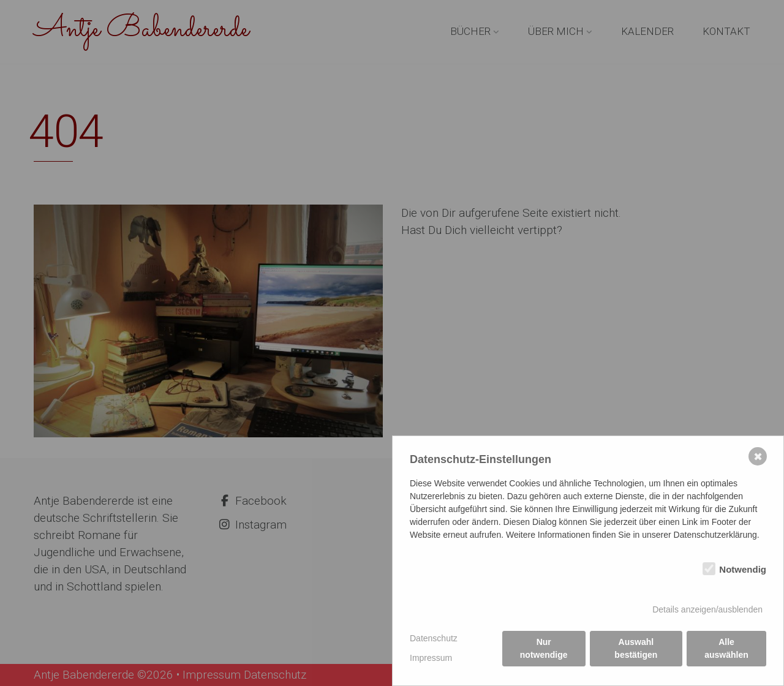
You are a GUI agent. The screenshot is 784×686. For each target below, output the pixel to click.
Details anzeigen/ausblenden (707, 609)
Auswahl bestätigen (636, 648)
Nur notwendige (544, 648)
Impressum (431, 658)
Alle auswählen (726, 648)
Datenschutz (434, 638)
